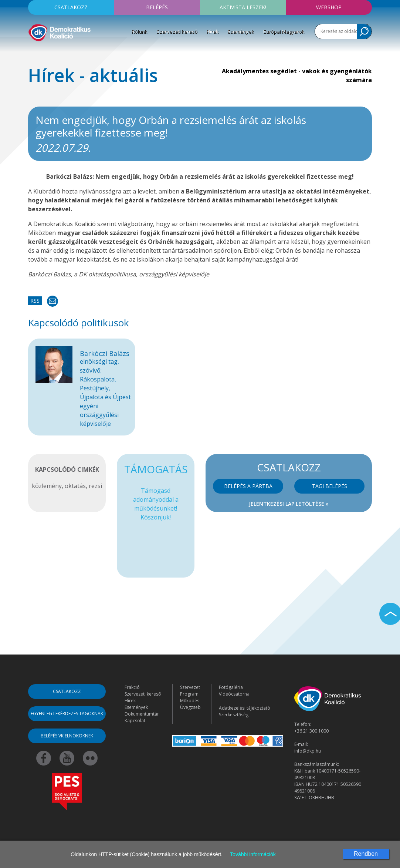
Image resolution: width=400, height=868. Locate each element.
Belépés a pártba (248, 486)
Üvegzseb (190, 707)
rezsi (95, 486)
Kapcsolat (135, 721)
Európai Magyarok (284, 31)
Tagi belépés (330, 486)
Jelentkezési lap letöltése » (289, 504)
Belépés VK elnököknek (67, 736)
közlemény (47, 486)
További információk (253, 854)
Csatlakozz (71, 7)
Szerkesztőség (234, 715)
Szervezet (190, 687)
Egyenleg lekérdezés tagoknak (67, 714)
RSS (35, 301)
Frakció (132, 687)
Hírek (213, 31)
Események (241, 31)
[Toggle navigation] (33, 53)
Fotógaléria (231, 687)
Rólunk (139, 31)
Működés (190, 701)
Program (189, 694)
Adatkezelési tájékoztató (245, 708)
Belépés (157, 7)
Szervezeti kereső (177, 31)
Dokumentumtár (142, 714)
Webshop (329, 7)
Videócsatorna (234, 694)
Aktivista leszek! (243, 7)
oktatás (75, 486)
